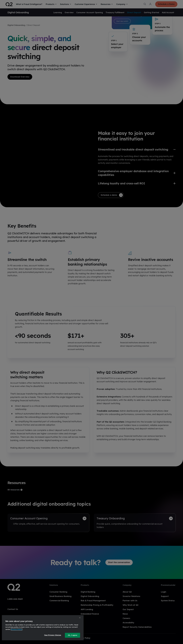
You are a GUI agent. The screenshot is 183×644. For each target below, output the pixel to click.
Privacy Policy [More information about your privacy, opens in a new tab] (17, 629)
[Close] (80, 618)
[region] (43, 628)
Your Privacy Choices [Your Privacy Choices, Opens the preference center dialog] (53, 635)
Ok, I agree (72, 635)
